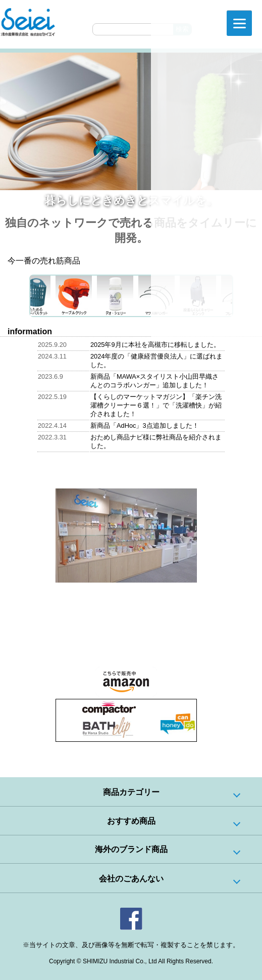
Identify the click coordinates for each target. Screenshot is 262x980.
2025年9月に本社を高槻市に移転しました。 (155, 345)
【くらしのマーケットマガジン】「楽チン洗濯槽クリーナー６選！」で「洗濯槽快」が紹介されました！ (156, 405)
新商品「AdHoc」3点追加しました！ (145, 426)
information (30, 331)
